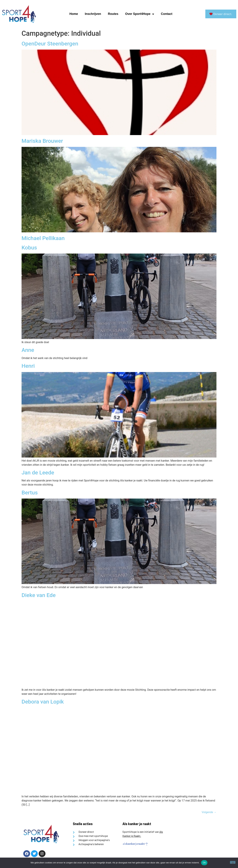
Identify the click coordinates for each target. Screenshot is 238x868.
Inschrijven (93, 14)
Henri (28, 366)
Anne (28, 350)
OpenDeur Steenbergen (50, 44)
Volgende (209, 812)
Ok (204, 863)
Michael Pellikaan (43, 238)
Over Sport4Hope (140, 14)
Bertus (30, 493)
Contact (167, 14)
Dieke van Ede (39, 595)
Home (74, 14)
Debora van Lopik (43, 702)
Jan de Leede (38, 473)
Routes (113, 14)
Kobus (29, 248)
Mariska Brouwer (42, 141)
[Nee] (233, 862)
